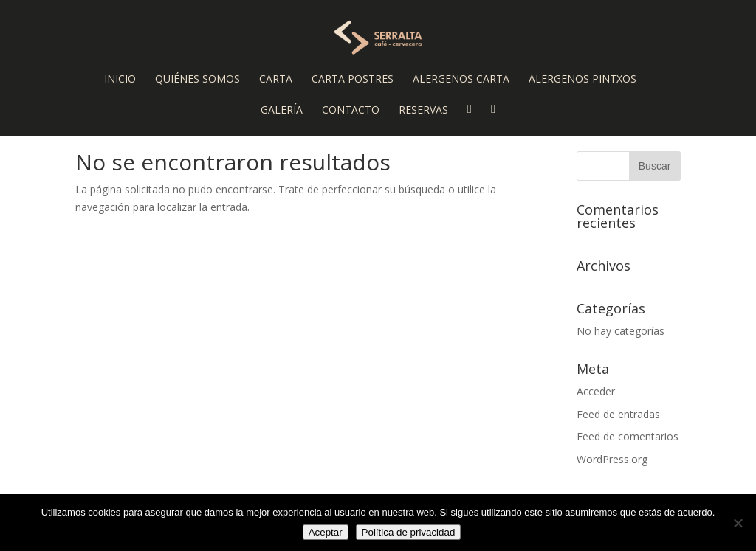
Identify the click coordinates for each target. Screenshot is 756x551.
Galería (282, 111)
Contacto (351, 111)
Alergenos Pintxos (583, 80)
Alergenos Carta (461, 80)
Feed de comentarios (628, 436)
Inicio (120, 80)
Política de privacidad (409, 532)
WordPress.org (612, 459)
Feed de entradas (618, 414)
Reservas (423, 111)
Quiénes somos (197, 80)
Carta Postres (353, 80)
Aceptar (326, 532)
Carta (276, 80)
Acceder (596, 391)
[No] (738, 523)
